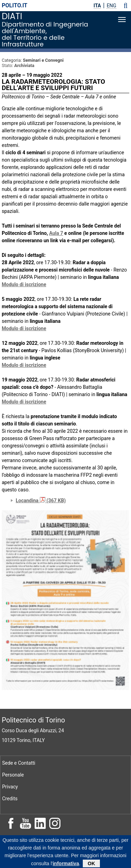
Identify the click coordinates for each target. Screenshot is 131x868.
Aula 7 (56, 233)
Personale (13, 775)
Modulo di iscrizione (24, 284)
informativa (66, 865)
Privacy (10, 787)
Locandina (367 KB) (41, 500)
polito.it (14, 5)
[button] (126, 6)
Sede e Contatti (19, 763)
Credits (10, 799)
